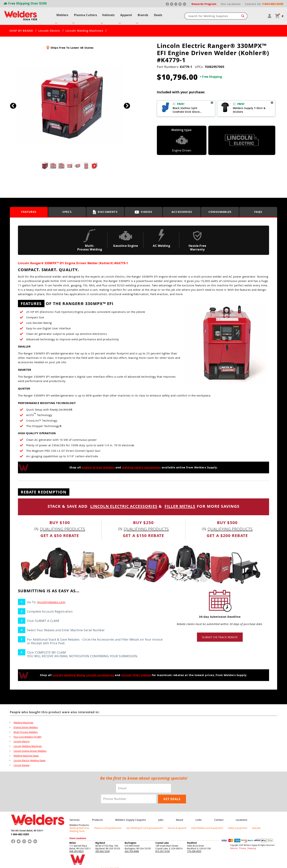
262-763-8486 (132, 845)
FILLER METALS (181, 503)
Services (74, 816)
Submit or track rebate (220, 634)
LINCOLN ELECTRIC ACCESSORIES (123, 503)
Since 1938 (30, 18)
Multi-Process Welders (26, 729)
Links (197, 816)
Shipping (249, 842)
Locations (239, 816)
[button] (127, 102)
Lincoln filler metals (136, 672)
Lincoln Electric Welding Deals (29, 757)
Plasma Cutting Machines (105, 824)
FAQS (258, 209)
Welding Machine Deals (26, 752)
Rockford (192, 836)
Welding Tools (260, 824)
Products (97, 816)
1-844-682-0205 (20, 830)
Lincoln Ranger (22, 762)
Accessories (182, 209)
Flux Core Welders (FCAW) (27, 733)
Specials (244, 824)
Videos (143, 209)
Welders (61, 14)
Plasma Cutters (84, 14)
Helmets (108, 14)
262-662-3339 (102, 845)
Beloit (73, 836)
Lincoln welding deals (68, 672)
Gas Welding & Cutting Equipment (140, 824)
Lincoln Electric (49, 27)
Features (29, 209)
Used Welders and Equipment (199, 824)
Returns (233, 842)
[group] (70, 101)
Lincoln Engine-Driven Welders (30, 748)
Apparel (126, 14)
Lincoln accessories (100, 672)
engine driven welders (98, 464)
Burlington (131, 836)
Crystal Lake (162, 836)
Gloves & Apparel (170, 824)
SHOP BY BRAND (21, 27)
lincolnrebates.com (51, 599)
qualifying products (63, 525)
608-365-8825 (77, 845)
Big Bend (100, 836)
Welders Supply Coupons (130, 816)
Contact (216, 816)
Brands (144, 14)
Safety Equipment (227, 824)
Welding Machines (23, 719)
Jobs (160, 816)
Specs (67, 209)
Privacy (242, 842)
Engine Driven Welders (26, 724)
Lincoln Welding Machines (84, 27)
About (178, 816)
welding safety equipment (141, 464)
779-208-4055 (194, 845)
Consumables (220, 209)
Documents (105, 209)
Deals (160, 14)
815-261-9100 (163, 845)
